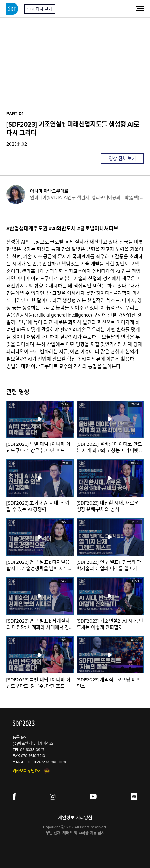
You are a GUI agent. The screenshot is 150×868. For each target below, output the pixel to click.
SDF (12, 9)
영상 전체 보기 (122, 158)
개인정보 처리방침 (75, 818)
